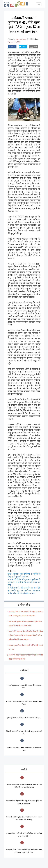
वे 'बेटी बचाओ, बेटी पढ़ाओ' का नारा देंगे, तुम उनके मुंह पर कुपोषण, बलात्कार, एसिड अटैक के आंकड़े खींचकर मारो (24, 590)
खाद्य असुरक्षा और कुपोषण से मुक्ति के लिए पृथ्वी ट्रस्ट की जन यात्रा (24, 575)
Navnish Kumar (21, 39)
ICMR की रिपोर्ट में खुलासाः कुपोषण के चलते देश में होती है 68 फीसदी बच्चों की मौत (24, 582)
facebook (8, 46)
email (30, 46)
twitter (19, 46)
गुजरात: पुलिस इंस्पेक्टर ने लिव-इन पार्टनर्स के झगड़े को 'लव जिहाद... (24, 718)
